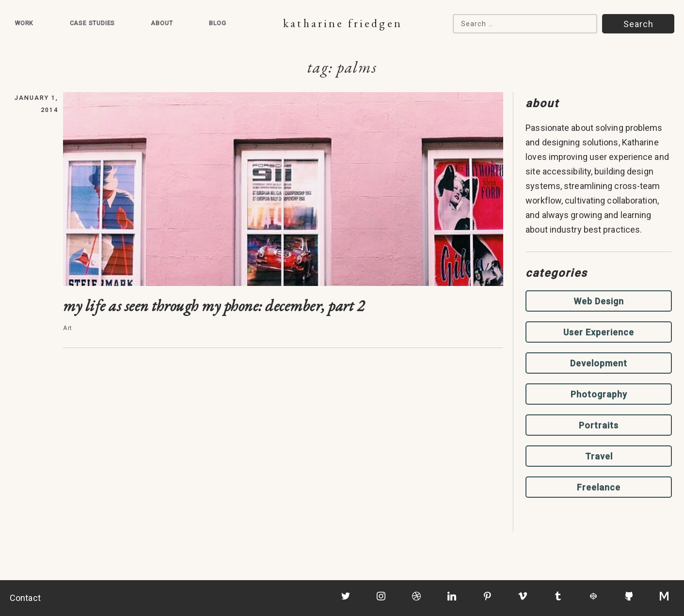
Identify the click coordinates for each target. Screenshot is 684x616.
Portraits (599, 425)
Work (24, 23)
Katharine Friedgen (342, 23)
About (162, 23)
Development (599, 363)
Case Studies (93, 23)
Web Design (599, 301)
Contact (25, 598)
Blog (218, 23)
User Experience (599, 332)
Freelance (599, 487)
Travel (599, 456)
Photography (599, 394)
